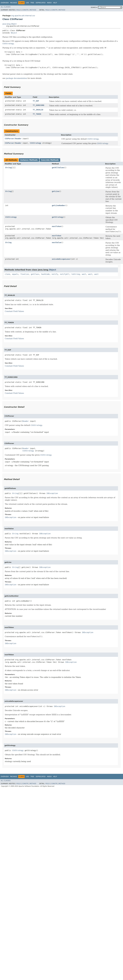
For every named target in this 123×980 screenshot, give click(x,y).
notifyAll (65, 274)
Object (14, 33)
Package (14, 3)
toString (76, 274)
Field (18, 10)
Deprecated (41, 3)
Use (27, 3)
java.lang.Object (10, 24)
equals (15, 274)
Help (55, 3)
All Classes (6, 7)
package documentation (16, 78)
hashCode (45, 274)
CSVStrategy (36, 143)
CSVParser (10, 139)
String (8, 168)
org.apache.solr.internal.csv (23, 16)
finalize (25, 274)
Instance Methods (29, 160)
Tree (32, 3)
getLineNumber (59, 205)
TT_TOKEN (37, 114)
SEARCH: (94, 7)
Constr (25, 10)
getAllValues (58, 168)
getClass (35, 274)
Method (33, 10)
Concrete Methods (50, 160)
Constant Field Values (14, 311)
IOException (52, 493)
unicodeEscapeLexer (61, 259)
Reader (18, 139)
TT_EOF (36, 101)
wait (84, 274)
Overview (5, 3)
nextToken (57, 226)
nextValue (57, 242)
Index (49, 3)
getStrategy (58, 217)
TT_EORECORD (38, 105)
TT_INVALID (38, 110)
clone (7, 274)
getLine (56, 191)
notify (55, 274)
